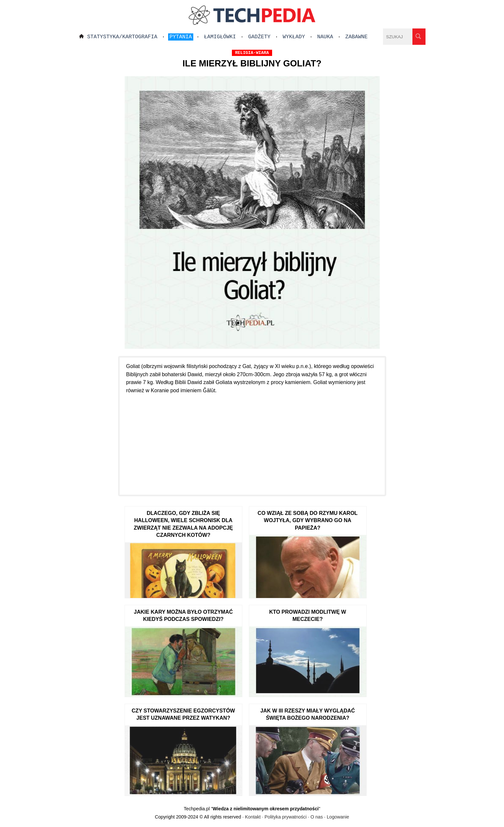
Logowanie (338, 817)
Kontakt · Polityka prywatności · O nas (284, 817)
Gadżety (259, 37)
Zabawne (356, 37)
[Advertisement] (252, 441)
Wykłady (294, 37)
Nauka (325, 37)
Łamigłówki (220, 37)
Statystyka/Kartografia (122, 37)
